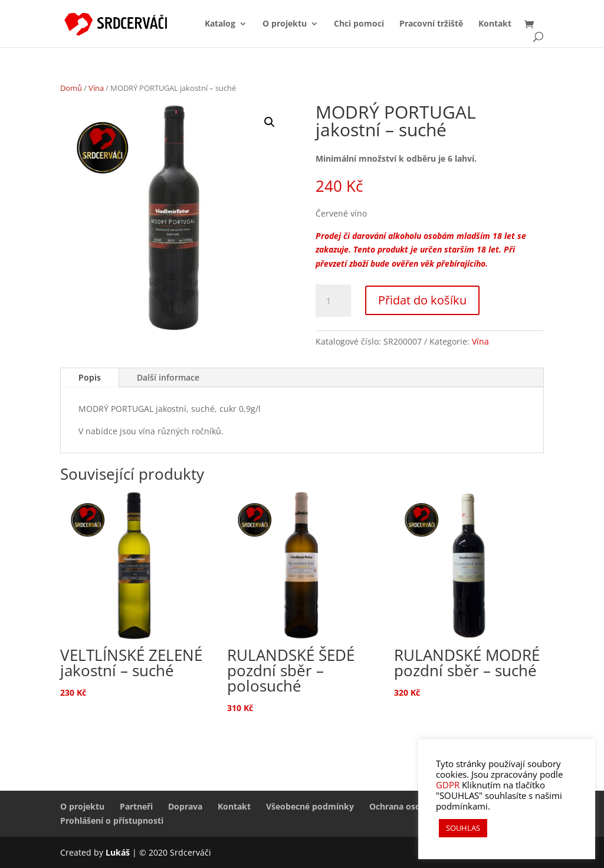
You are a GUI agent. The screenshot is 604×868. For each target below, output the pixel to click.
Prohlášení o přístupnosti (112, 820)
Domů (71, 88)
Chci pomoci (359, 24)
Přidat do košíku (422, 300)
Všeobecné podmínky (310, 806)
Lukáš (119, 852)
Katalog (220, 24)
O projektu (285, 24)
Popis (90, 377)
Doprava (185, 806)
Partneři (136, 806)
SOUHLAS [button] (463, 828)
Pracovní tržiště (431, 24)
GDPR (448, 785)
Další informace (168, 377)
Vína (96, 88)
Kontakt (495, 24)
